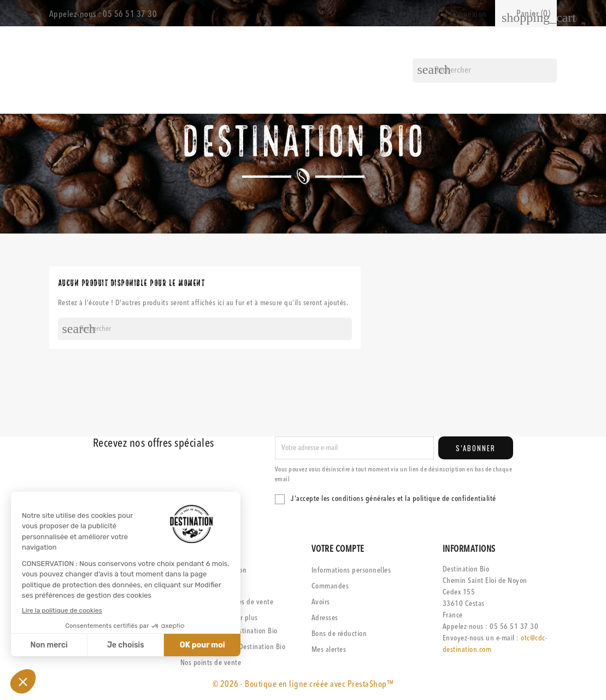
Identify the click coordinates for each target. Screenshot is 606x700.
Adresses (325, 618)
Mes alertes (329, 650)
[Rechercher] (485, 71)
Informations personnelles (351, 570)
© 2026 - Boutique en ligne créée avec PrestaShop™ (303, 685)
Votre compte (338, 550)
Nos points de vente (211, 663)
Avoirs (321, 602)
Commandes (330, 586)
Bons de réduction (339, 634)
